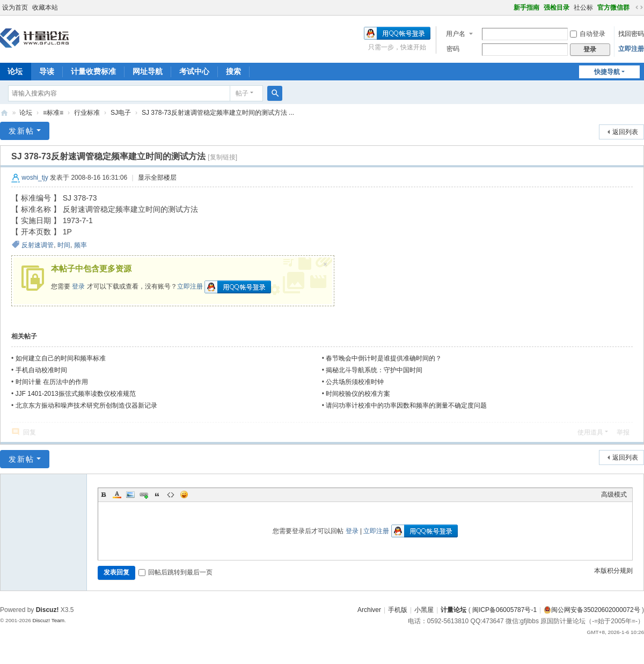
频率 (80, 245)
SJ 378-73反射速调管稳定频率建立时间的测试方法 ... (218, 113)
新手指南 (526, 8)
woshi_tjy (35, 178)
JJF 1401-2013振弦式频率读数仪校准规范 (76, 394)
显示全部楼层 (157, 178)
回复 (30, 432)
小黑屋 (424, 610)
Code (171, 495)
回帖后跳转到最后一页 (175, 572)
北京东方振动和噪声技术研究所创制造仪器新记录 (86, 405)
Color (117, 495)
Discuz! (47, 610)
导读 (47, 71)
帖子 (242, 93)
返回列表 (625, 132)
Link (144, 495)
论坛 (26, 113)
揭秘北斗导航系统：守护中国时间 (374, 370)
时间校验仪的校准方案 (358, 394)
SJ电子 (121, 113)
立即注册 (631, 49)
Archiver (369, 610)
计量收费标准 (93, 71)
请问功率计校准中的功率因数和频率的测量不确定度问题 (406, 405)
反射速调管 (38, 245)
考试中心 (194, 71)
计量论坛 (4, 113)
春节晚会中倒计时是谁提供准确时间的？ (384, 358)
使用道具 (590, 432)
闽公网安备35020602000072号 (592, 610)
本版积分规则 (613, 571)
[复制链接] (222, 157)
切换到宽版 (639, 8)
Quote (157, 495)
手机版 (398, 610)
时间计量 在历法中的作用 (52, 382)
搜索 (233, 71)
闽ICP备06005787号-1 (504, 610)
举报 (623, 432)
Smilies (184, 495)
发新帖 (21, 131)
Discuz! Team (48, 620)
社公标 (583, 8)
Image (130, 495)
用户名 (456, 34)
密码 (453, 49)
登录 (78, 286)
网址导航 (148, 71)
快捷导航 (607, 72)
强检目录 (557, 8)
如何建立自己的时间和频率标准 (61, 358)
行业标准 (87, 113)
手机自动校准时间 (41, 370)
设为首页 (15, 8)
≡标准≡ (53, 113)
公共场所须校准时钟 (355, 382)
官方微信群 (613, 8)
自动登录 (588, 34)
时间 (64, 245)
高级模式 (614, 495)
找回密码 (631, 34)
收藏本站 (45, 8)
